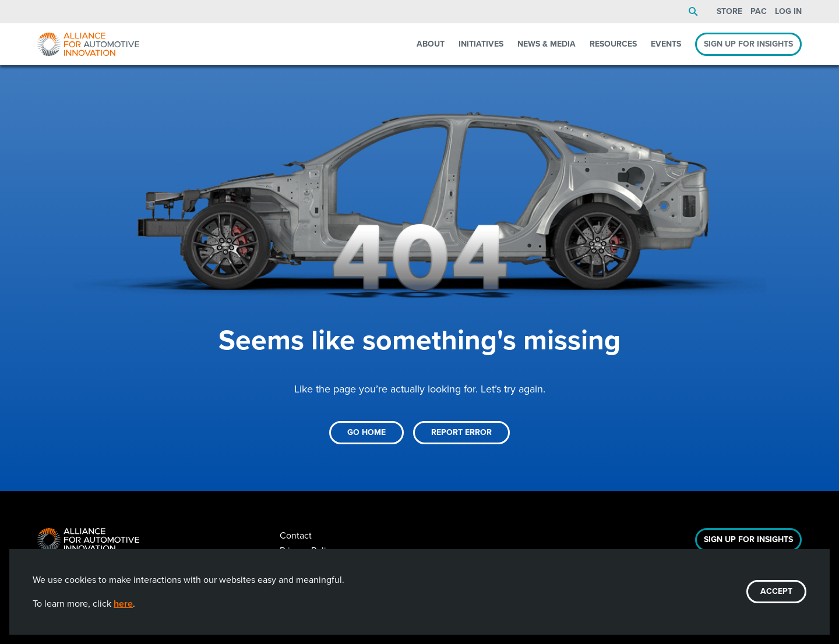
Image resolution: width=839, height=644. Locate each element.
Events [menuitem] (666, 44)
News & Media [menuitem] (547, 44)
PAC (759, 11)
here (123, 604)
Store (729, 11)
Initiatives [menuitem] (481, 44)
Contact (296, 535)
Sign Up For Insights (748, 539)
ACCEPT (776, 591)
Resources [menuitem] (613, 44)
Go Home (366, 432)
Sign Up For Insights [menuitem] (748, 44)
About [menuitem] (431, 44)
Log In (788, 11)
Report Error (461, 432)
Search (693, 12)
